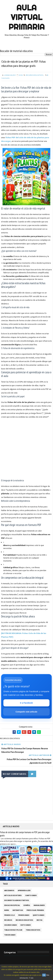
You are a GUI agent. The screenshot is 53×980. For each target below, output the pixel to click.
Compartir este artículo (26, 712)
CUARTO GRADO (31, 896)
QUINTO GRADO (39, 915)
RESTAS (40, 920)
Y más (31, 978)
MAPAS (7, 911)
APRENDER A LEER (24, 891)
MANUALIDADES (39, 906)
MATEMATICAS (18, 911)
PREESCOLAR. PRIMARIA (35, 911)
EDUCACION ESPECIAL (12, 906)
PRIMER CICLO (9, 915)
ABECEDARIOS (9, 891)
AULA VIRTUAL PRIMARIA (27, 17)
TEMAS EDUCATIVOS (33, 930)
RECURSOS (8, 920)
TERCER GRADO (10, 935)
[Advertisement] (26, 449)
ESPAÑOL (27, 906)
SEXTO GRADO (26, 925)
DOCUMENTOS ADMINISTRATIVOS (17, 901)
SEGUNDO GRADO (11, 925)
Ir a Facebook (26, 703)
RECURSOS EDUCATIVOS (35, 75)
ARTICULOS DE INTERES (13, 896)
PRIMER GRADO (24, 915)
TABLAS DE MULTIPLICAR (13, 930)
